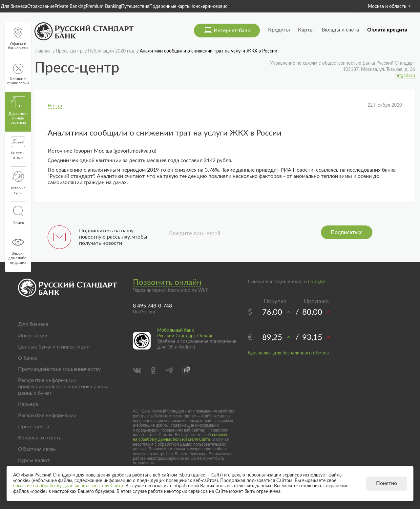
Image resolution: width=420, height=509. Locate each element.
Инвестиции (33, 336)
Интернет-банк (232, 31)
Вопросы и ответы (40, 438)
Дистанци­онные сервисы (18, 111)
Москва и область (389, 7)
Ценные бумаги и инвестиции (54, 347)
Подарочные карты (170, 7)
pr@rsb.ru (405, 76)
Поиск (18, 215)
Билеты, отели (18, 148)
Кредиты (279, 30)
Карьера (28, 404)
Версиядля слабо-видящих (18, 250)
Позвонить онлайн (167, 283)
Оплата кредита (387, 30)
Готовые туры (18, 183)
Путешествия (135, 7)
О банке (28, 358)
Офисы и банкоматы (18, 39)
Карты (306, 30)
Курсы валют (34, 460)
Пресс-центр (34, 427)
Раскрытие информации (47, 415)
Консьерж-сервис (209, 7)
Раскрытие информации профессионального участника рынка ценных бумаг (63, 387)
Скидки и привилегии (18, 74)
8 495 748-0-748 (152, 306)
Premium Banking (103, 7)
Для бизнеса (14, 7)
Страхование (41, 7)
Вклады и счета (340, 30)
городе (317, 282)
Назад (55, 106)
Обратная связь (37, 449)
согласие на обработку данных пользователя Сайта (181, 437)
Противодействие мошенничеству (59, 369)
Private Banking (70, 7)
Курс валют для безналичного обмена (288, 353)
